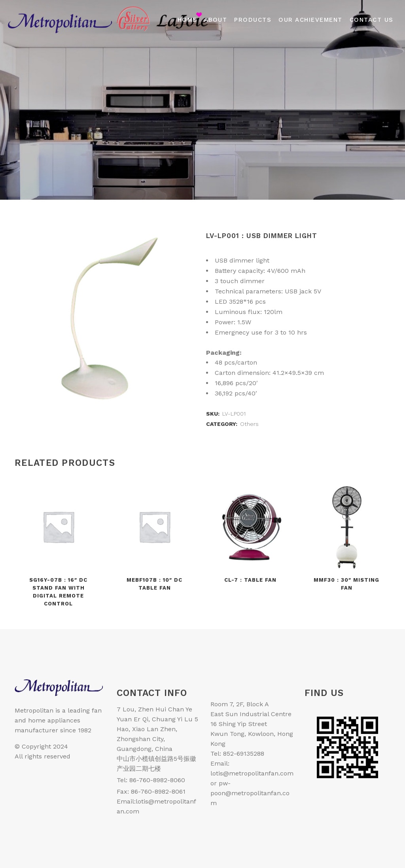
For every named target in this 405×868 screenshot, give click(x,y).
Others (249, 424)
